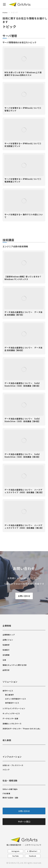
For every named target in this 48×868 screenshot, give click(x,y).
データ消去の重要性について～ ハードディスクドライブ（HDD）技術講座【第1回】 (24, 527)
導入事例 (7, 740)
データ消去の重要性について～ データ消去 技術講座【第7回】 (23, 313)
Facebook (33, 856)
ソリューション (10, 682)
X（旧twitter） (33, 851)
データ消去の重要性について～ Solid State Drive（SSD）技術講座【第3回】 (22, 455)
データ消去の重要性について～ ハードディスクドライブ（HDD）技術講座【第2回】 (24, 491)
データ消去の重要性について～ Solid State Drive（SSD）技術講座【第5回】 (22, 384)
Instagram (15, 851)
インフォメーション (12, 757)
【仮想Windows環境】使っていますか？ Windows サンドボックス (23, 278)
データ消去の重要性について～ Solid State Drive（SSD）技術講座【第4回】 (22, 420)
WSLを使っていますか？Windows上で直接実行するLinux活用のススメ (23, 74)
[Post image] (24, 59)
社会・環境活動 (10, 781)
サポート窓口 (24, 822)
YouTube (15, 856)
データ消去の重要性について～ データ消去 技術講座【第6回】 (23, 349)
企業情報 (7, 626)
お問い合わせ (24, 596)
